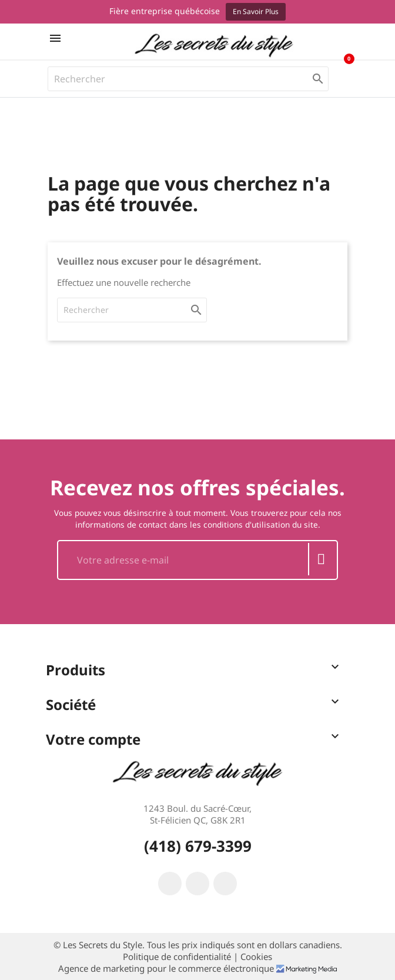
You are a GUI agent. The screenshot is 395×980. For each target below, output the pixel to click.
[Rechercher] (188, 79)
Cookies (256, 956)
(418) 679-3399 (198, 846)
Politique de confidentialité (178, 956)
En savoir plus (256, 11)
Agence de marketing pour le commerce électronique (167, 968)
